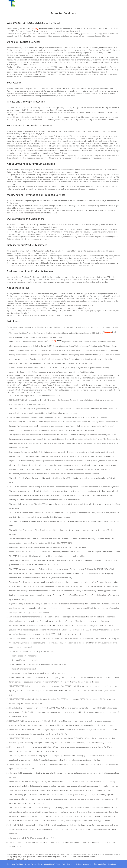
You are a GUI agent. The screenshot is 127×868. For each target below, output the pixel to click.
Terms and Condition (15, 864)
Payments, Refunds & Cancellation (81, 864)
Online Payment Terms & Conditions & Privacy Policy (46, 864)
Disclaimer (112, 864)
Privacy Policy (101, 864)
